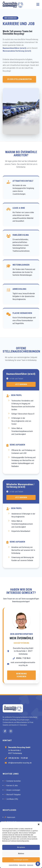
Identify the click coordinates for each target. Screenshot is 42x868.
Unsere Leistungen (12, 790)
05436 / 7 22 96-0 (23, 658)
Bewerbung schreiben (22, 675)
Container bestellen (13, 781)
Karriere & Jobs (11, 785)
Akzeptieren (21, 847)
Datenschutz (22, 865)
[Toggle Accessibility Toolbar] (38, 864)
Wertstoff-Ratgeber (13, 794)
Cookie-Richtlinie (13, 865)
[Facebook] (5, 731)
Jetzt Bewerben (21, 384)
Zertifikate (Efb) (11, 799)
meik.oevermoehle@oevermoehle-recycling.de (23, 664)
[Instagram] (11, 731)
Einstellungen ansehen (21, 860)
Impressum (30, 865)
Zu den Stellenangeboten (19, 79)
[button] (39, 824)
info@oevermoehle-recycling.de (20, 763)
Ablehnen (21, 854)
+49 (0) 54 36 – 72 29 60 (18, 758)
